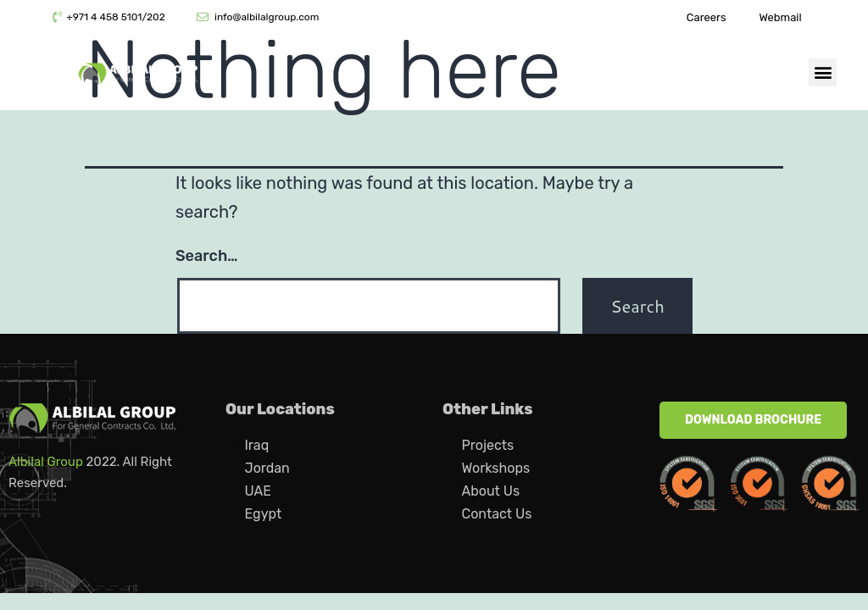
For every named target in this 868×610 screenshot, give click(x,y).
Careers (707, 17)
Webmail (780, 17)
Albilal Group (46, 462)
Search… (206, 256)
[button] (823, 72)
